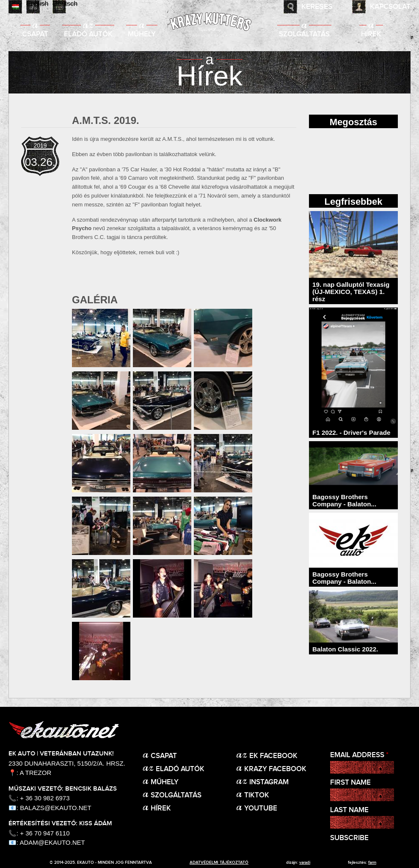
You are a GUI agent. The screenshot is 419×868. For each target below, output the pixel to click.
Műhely (142, 34)
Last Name (349, 810)
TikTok (257, 795)
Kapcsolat (390, 7)
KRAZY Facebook (275, 769)
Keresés (317, 7)
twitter (375, 160)
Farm (372, 863)
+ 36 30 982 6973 (45, 798)
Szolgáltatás (304, 34)
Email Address (359, 755)
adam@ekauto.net (52, 842)
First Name (350, 783)
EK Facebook (273, 756)
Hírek (371, 34)
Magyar (15, 7)
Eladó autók (88, 34)
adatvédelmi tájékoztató (219, 863)
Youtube (261, 809)
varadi (305, 863)
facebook (332, 160)
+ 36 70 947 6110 (45, 833)
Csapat (35, 34)
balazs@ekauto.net (55, 808)
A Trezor (36, 773)
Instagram (269, 782)
